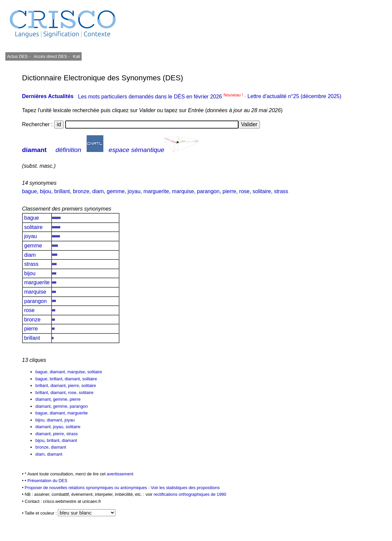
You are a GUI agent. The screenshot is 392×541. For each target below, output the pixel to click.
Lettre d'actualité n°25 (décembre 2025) (295, 97)
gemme (116, 191)
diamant (34, 150)
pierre (229, 191)
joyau (134, 191)
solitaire (262, 191)
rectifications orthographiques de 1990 (190, 494)
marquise (183, 191)
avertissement (120, 474)
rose (244, 191)
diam (98, 191)
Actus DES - (19, 56)
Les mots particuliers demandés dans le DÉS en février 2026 (161, 97)
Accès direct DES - (52, 56)
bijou (45, 191)
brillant (62, 191)
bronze (81, 191)
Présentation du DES (47, 481)
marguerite (156, 191)
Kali (76, 56)
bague (30, 191)
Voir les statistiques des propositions (185, 488)
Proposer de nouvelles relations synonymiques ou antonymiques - (88, 488)
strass (281, 191)
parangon (208, 191)
